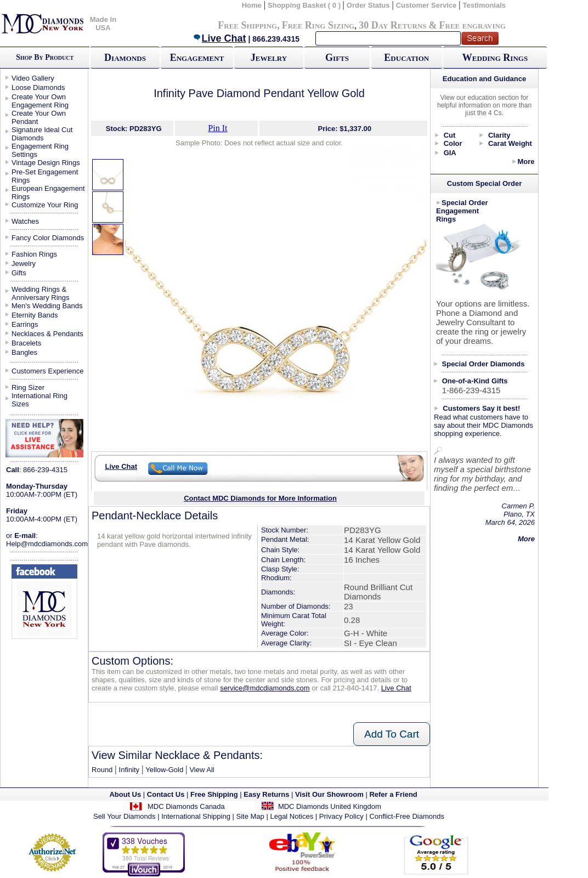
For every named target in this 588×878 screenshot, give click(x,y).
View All (202, 770)
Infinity (129, 770)
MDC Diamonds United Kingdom (330, 806)
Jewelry (269, 58)
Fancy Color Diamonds (48, 238)
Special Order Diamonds (484, 364)
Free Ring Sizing (318, 25)
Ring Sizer (28, 387)
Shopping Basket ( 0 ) (305, 5)
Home (252, 5)
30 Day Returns (392, 25)
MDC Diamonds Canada (186, 806)
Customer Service (426, 5)
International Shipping (196, 816)
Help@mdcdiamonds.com (47, 544)
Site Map (250, 816)
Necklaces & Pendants (47, 334)
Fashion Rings (34, 254)
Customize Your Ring (45, 205)
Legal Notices (292, 816)
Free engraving (473, 25)
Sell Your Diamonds (124, 816)
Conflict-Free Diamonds (407, 816)
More (526, 162)
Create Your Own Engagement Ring (40, 101)
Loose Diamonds (38, 87)
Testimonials (485, 5)
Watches (25, 221)
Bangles (24, 352)
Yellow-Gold (164, 770)
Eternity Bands (35, 315)
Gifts (337, 58)
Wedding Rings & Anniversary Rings (41, 293)
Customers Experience (48, 371)
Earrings (25, 324)
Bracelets (26, 343)
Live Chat (219, 38)
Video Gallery (33, 78)
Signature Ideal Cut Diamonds (42, 134)
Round (102, 770)
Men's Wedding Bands (47, 306)
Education (406, 58)
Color (453, 143)
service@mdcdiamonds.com (265, 688)
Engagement (197, 58)
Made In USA (103, 24)
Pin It (217, 128)
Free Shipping (247, 25)
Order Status (368, 5)
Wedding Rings (495, 58)
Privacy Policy (341, 816)
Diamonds (125, 58)
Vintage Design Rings (46, 163)
